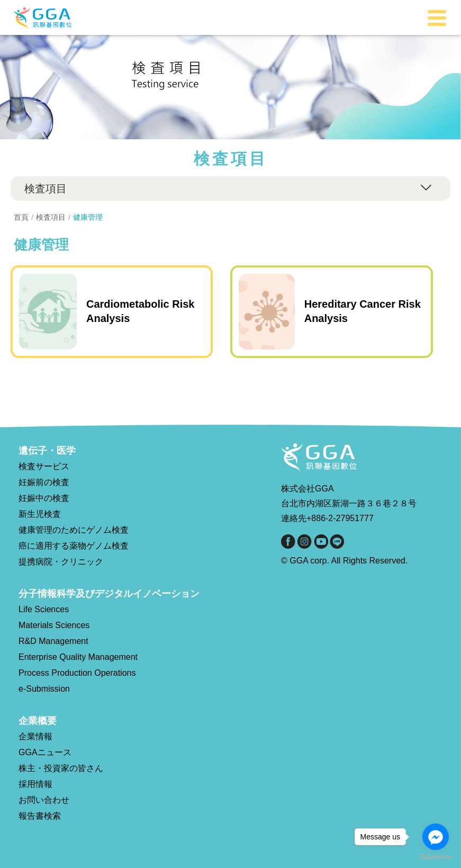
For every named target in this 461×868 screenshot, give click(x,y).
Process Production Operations (77, 673)
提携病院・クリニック (61, 562)
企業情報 (35, 736)
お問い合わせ (44, 800)
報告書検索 (40, 816)
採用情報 (35, 784)
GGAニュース (45, 752)
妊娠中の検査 (44, 498)
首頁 (21, 217)
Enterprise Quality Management (78, 657)
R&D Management (53, 641)
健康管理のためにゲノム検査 (74, 530)
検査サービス (44, 466)
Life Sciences (44, 609)
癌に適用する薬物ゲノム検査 (74, 546)
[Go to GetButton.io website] (436, 857)
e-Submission (44, 689)
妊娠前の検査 (44, 482)
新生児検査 (40, 514)
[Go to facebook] (436, 837)
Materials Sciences (54, 625)
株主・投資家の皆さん (61, 768)
